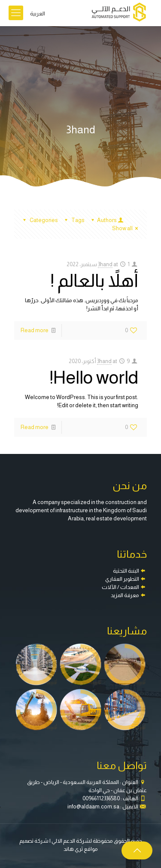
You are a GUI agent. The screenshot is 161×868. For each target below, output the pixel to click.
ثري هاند (73, 849)
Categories (39, 220)
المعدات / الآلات (120, 587)
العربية (38, 14)
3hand (105, 264)
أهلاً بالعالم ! (94, 281)
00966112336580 (101, 798)
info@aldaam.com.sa (93, 806)
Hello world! (94, 377)
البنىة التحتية (126, 571)
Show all (126, 228)
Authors (106, 220)
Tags (73, 220)
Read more (35, 330)
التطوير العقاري (122, 579)
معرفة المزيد (125, 595)
